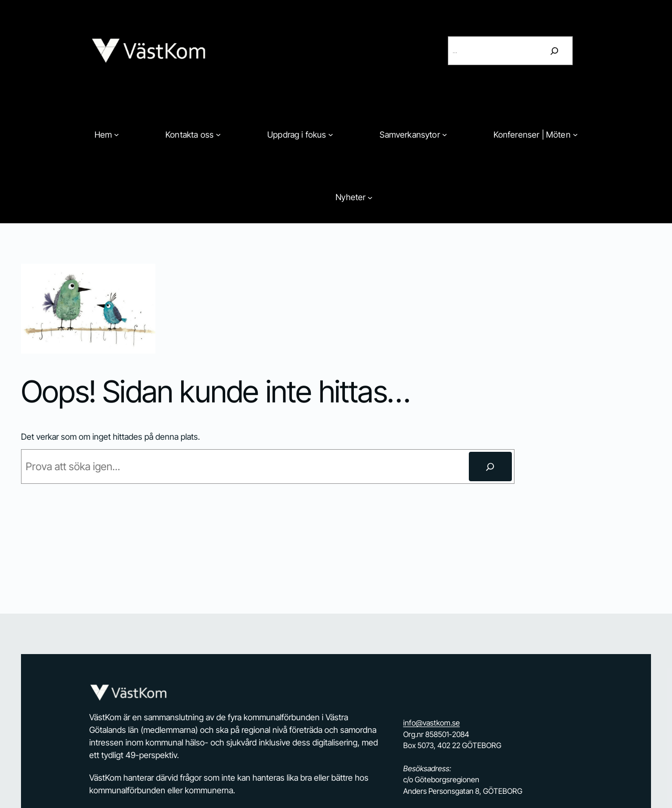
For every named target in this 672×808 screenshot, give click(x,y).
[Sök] (554, 51)
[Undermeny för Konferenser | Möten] (575, 134)
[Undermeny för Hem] (117, 134)
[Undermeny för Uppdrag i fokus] (331, 134)
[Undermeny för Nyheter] (370, 197)
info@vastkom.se (432, 723)
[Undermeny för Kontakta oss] (218, 134)
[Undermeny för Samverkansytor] (445, 134)
